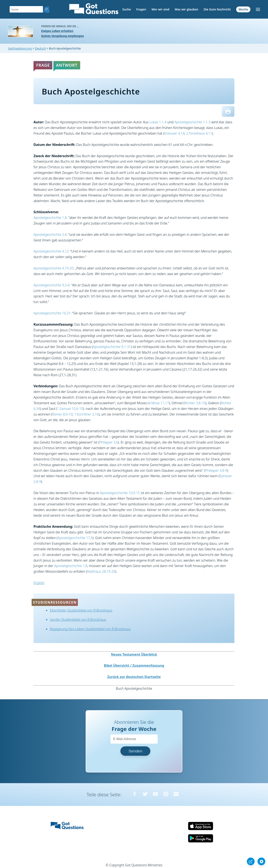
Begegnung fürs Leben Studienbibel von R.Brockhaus (90, 629)
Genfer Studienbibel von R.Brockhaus (78, 619)
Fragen (141, 9)
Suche (127, 9)
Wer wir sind (160, 9)
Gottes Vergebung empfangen (63, 36)
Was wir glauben (186, 9)
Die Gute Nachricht (217, 9)
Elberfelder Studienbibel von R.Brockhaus (81, 610)
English (39, 583)
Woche (243, 9)
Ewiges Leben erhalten (57, 31)
